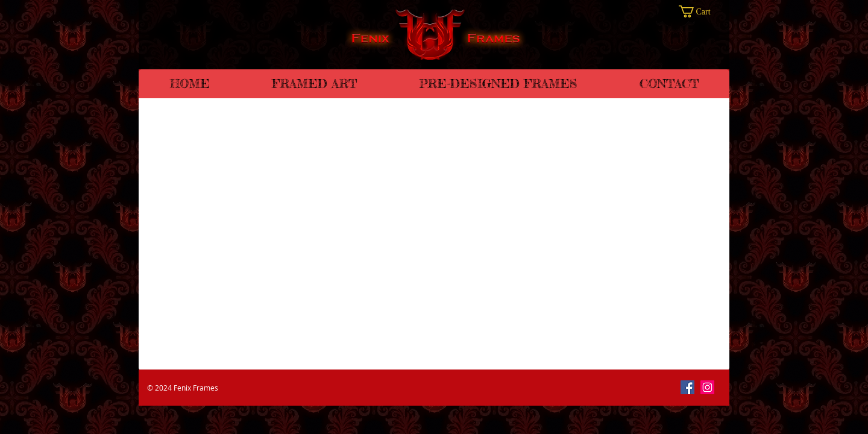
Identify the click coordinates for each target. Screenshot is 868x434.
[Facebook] (687, 387)
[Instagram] (707, 387)
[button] (701, 11)
